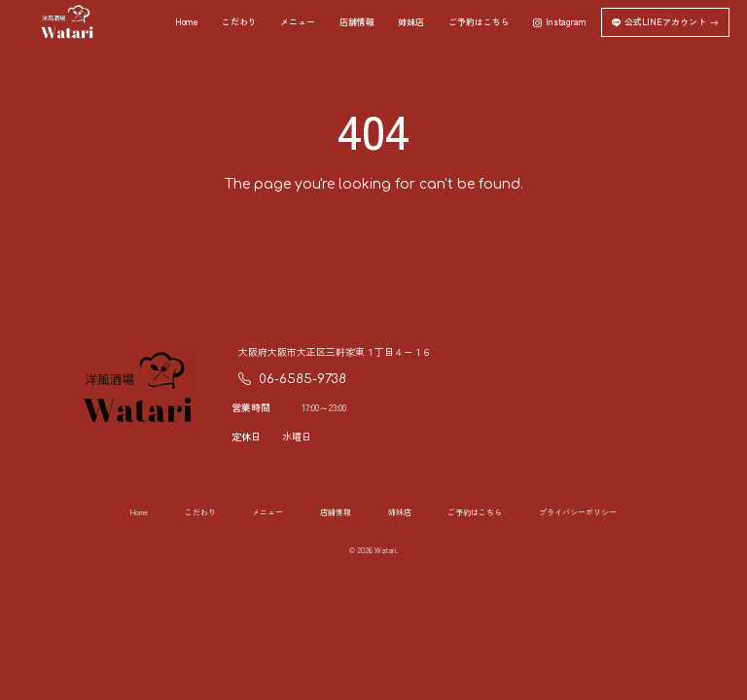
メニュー (298, 22)
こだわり (239, 22)
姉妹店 (411, 22)
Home (186, 22)
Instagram (560, 22)
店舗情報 (357, 22)
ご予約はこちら (479, 22)
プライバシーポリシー (578, 512)
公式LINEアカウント (665, 22)
